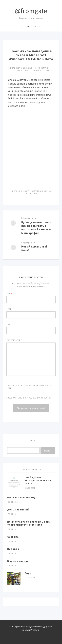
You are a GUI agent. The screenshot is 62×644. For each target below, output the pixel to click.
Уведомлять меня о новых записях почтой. (29, 398)
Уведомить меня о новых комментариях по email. (29, 387)
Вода (28, 573)
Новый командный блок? (34, 248)
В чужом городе (18, 561)
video (35, 194)
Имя (9, 294)
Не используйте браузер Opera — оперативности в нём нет (30, 523)
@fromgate (31, 11)
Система (13, 537)
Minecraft (24, 191)
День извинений (19, 510)
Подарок (13, 549)
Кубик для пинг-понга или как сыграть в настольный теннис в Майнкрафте (36, 227)
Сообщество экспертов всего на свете (38, 480)
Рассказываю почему (21, 497)
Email (10, 309)
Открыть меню (33, 27)
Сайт (9, 325)
